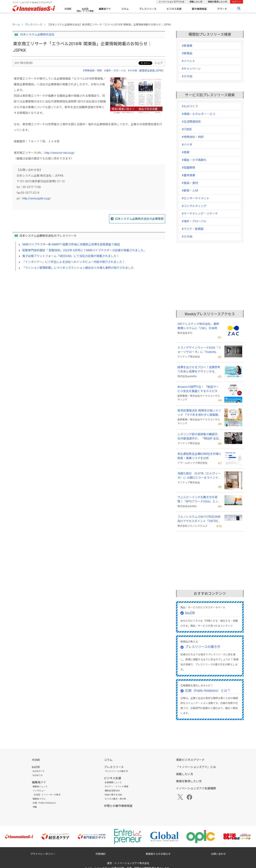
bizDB (85, 9)
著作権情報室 (199, 9)
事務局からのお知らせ (158, 854)
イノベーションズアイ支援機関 (196, 788)
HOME (68, 9)
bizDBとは (38, 775)
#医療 (186, 152)
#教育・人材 (190, 191)
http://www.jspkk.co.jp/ (37, 198)
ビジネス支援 (174, 9)
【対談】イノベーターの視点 (47, 795)
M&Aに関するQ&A (113, 795)
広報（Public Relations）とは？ (208, 691)
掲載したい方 (196, 2)
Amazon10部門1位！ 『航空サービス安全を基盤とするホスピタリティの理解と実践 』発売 (199, 389)
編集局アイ (105, 9)
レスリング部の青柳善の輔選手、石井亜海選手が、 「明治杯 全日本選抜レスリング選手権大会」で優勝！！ (199, 437)
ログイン (237, 2)
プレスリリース (148, 9)
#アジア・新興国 (193, 229)
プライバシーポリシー (43, 854)
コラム (125, 9)
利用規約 (101, 854)
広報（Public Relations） (45, 803)
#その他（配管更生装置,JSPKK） (146, 71)
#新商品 (187, 53)
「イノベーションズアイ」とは (196, 767)
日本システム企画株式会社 (37, 34)
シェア (159, 63)
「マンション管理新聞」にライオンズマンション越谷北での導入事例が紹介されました (78, 268)
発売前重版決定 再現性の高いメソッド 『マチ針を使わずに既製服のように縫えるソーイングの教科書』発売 (199, 413)
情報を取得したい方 (217, 2)
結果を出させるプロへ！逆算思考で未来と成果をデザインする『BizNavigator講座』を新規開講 (199, 370)
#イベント (188, 61)
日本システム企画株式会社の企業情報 (139, 219)
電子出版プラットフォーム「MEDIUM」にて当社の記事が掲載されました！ (71, 256)
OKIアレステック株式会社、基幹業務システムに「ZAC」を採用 (198, 326)
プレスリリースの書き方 (203, 647)
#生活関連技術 (191, 122)
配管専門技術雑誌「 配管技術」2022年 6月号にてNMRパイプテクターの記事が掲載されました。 (84, 250)
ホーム (16, 25)
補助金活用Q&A (112, 791)
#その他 (187, 76)
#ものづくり (190, 106)
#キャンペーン (191, 69)
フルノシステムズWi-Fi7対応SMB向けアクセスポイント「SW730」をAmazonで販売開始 (199, 519)
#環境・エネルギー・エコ (198, 114)
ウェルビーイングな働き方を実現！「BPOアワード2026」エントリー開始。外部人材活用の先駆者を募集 (199, 500)
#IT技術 (187, 129)
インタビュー (39, 791)
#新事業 (187, 46)
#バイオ (187, 145)
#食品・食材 (190, 183)
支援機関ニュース (113, 782)
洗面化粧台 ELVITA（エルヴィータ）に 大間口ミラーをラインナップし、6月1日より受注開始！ (199, 476)
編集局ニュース (40, 787)
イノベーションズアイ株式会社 (132, 863)
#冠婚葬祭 (188, 168)
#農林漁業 (188, 175)
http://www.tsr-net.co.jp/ (60, 153)
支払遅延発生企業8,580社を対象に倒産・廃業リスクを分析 (199, 456)
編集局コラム (39, 799)
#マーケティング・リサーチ (200, 214)
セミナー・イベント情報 (116, 787)
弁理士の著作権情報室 (118, 806)
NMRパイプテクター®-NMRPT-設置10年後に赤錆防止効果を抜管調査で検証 (71, 244)
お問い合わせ (218, 854)
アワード (222, 9)
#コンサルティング (194, 206)
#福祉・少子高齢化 (194, 160)
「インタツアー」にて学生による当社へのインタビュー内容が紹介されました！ (74, 262)
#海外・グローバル (115, 71)
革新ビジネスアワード (190, 760)
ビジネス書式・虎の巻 (115, 799)
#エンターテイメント (196, 198)
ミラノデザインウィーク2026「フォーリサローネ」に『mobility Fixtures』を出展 (199, 350)
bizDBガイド (39, 771)
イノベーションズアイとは (171, 2)
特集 (35, 807)
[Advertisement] (89, 304)
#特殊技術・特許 (92, 71)
